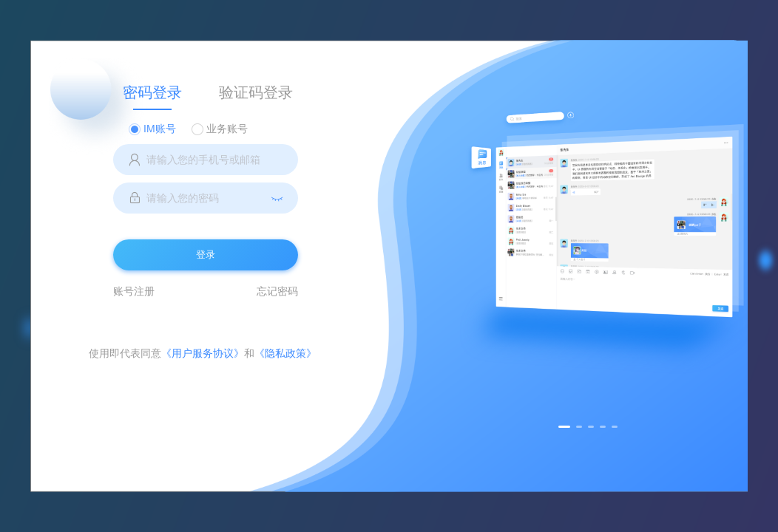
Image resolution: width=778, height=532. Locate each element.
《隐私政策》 (285, 353)
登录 (206, 255)
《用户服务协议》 (203, 353)
